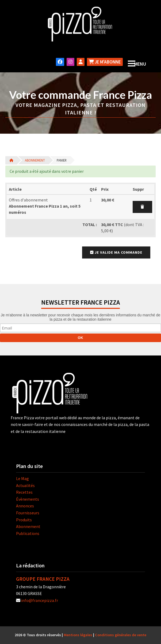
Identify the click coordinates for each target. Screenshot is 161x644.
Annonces (25, 506)
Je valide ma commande (116, 252)
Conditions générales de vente (121, 635)
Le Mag (22, 478)
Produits (24, 520)
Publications (28, 533)
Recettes (24, 492)
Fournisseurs (28, 513)
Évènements (28, 499)
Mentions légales (78, 635)
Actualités (25, 485)
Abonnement (35, 160)
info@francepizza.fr (40, 600)
